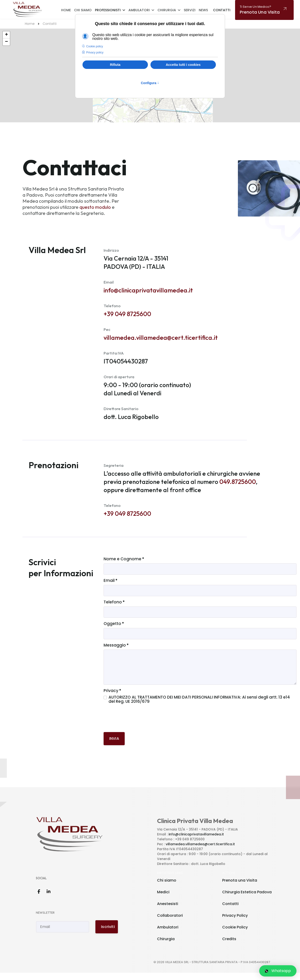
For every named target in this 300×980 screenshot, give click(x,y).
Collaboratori (170, 923)
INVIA (114, 746)
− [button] (6, 42)
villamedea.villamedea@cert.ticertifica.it (161, 339)
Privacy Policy (235, 923)
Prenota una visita (260, 10)
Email (111, 586)
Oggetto (114, 630)
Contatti (222, 10)
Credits (229, 946)
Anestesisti (168, 911)
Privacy (112, 698)
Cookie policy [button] (95, 46)
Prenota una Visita (240, 888)
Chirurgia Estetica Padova (247, 899)
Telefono (114, 608)
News (203, 10)
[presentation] (139, 726)
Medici (163, 899)
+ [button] (6, 35)
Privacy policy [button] (95, 52)
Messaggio (116, 652)
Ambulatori (139, 10)
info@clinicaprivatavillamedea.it (148, 291)
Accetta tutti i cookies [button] (183, 65)
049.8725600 (238, 486)
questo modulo (95, 207)
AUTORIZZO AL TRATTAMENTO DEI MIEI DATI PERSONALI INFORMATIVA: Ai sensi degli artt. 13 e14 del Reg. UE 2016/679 (200, 707)
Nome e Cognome (124, 564)
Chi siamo (167, 888)
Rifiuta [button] (115, 65)
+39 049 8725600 (127, 315)
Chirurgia (167, 10)
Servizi (190, 10)
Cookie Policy (235, 934)
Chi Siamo (83, 10)
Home (66, 10)
